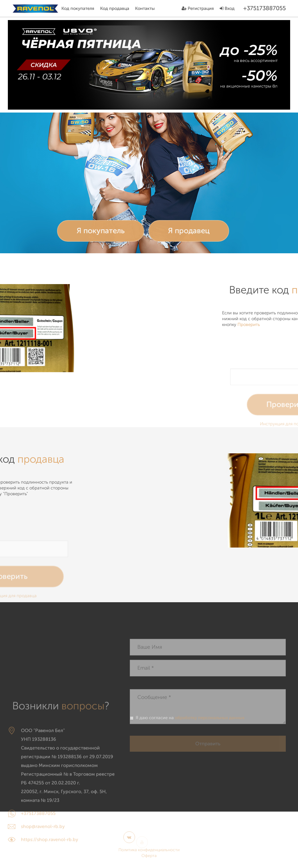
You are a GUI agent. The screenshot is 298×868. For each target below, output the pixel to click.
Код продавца (115, 9)
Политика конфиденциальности (149, 853)
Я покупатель (92, 231)
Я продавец (181, 231)
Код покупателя (78, 9)
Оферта (149, 859)
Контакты (145, 9)
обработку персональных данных (210, 719)
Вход (227, 9)
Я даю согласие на (187, 719)
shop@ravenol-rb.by (43, 865)
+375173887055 (38, 851)
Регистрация (198, 9)
